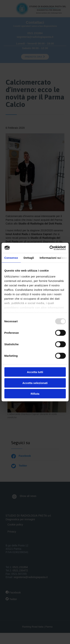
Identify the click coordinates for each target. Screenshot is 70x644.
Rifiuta (35, 394)
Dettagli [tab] (29, 258)
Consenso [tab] (11, 258)
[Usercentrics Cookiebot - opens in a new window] (50, 248)
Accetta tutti (35, 372)
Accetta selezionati (35, 383)
